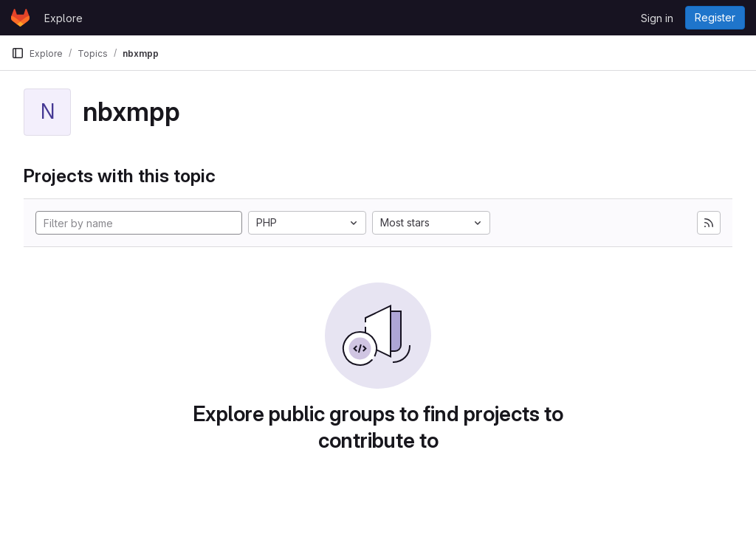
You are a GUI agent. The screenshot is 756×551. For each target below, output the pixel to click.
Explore (63, 18)
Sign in (657, 18)
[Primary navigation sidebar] (18, 53)
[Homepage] (20, 18)
